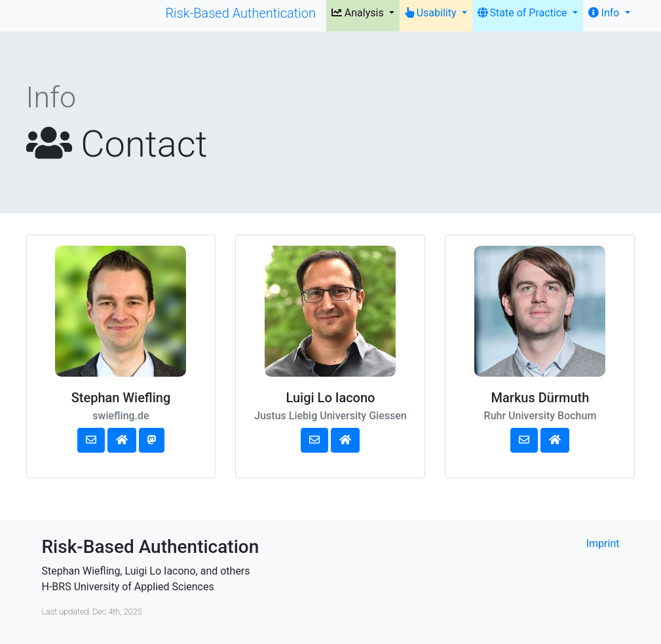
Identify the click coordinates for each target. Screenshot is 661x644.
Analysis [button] (359, 13)
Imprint (603, 543)
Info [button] (605, 13)
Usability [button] (432, 13)
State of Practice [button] (524, 13)
